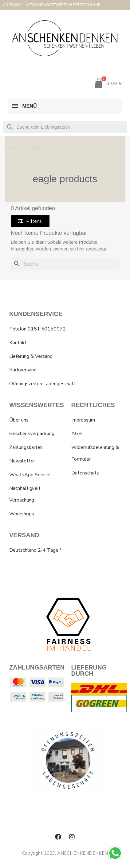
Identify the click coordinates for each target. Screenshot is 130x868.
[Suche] (65, 264)
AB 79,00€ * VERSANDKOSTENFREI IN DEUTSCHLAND (52, 5)
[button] (30, 221)
